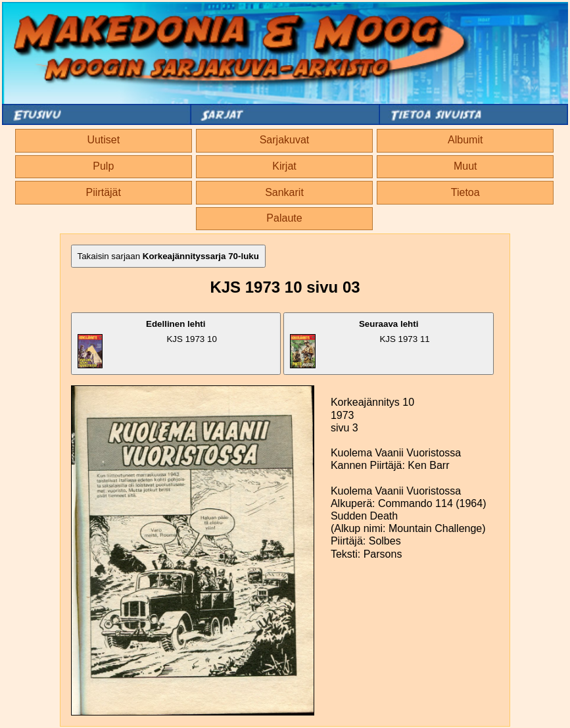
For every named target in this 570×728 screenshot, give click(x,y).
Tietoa (465, 192)
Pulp (103, 166)
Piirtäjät (104, 192)
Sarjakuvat (285, 140)
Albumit (465, 140)
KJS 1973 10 (147, 344)
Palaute (284, 218)
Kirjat (284, 166)
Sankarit (284, 192)
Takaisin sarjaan (168, 256)
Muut (465, 166)
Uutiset (103, 140)
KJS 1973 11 (360, 344)
